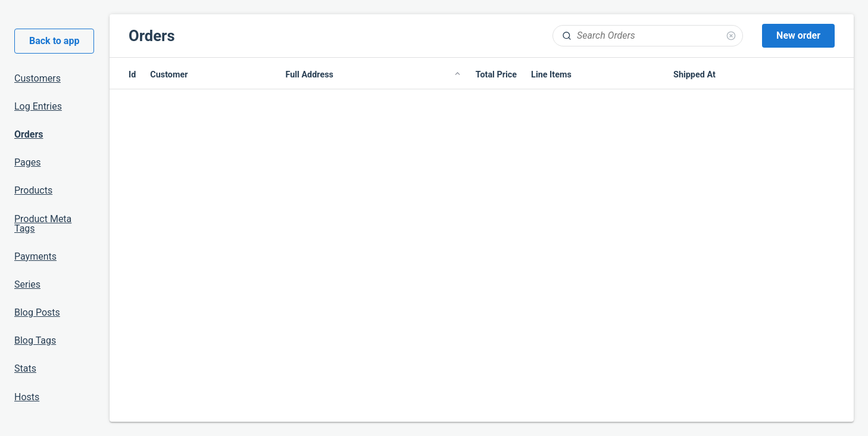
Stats (25, 368)
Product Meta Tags (43, 224)
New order (798, 35)
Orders (29, 134)
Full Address (373, 75)
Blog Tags (35, 340)
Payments (35, 256)
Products (33, 190)
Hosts (27, 397)
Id (132, 75)
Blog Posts (37, 312)
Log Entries (38, 106)
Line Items (551, 75)
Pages (27, 162)
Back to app (54, 41)
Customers (38, 78)
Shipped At (694, 75)
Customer (169, 75)
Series (27, 284)
